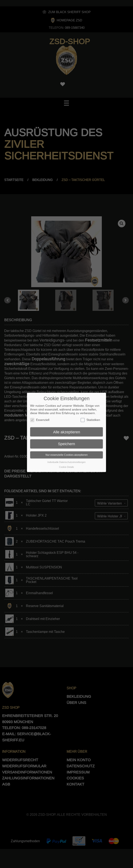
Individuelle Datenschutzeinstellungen (66, 455)
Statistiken (90, 413)
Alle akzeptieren (67, 425)
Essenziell (40, 413)
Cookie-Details (66, 460)
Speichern (66, 437)
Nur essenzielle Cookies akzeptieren (67, 448)
